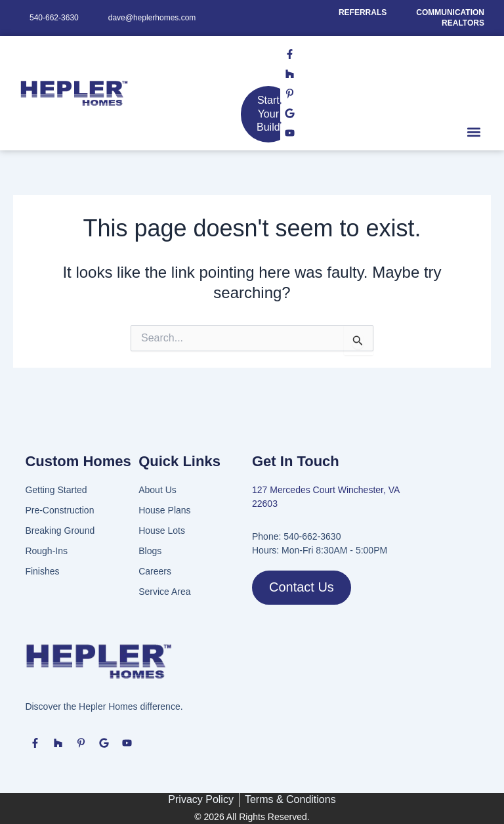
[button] (473, 132)
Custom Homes (78, 461)
